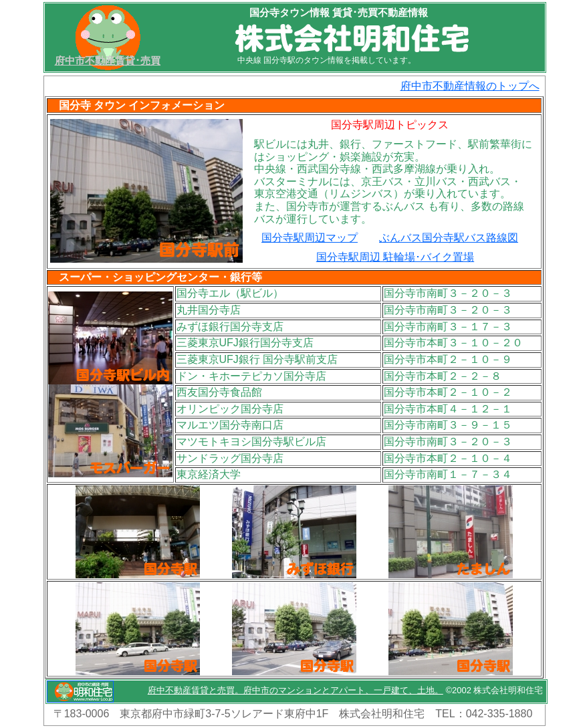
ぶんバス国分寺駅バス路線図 (449, 238)
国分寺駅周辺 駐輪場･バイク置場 (395, 257)
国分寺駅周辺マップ (310, 238)
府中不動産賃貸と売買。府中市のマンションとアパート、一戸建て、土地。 (296, 690)
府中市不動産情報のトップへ (470, 86)
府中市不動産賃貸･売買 (108, 60)
